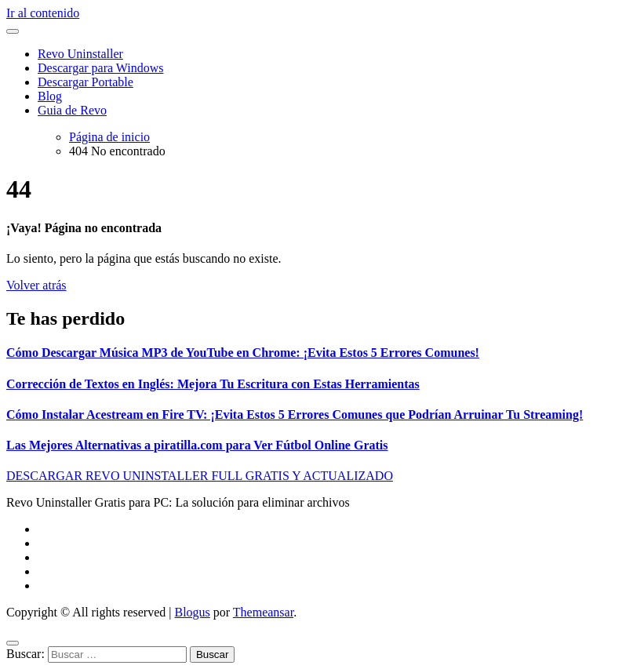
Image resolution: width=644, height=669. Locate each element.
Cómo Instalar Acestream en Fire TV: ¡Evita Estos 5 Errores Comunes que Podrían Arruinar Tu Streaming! (295, 414)
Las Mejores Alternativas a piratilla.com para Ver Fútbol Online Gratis (197, 445)
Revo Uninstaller (80, 54)
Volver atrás (36, 285)
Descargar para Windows (100, 68)
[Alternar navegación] (13, 31)
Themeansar (263, 612)
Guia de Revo (72, 110)
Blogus (192, 612)
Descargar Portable (86, 82)
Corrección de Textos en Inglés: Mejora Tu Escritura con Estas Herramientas (213, 384)
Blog (50, 96)
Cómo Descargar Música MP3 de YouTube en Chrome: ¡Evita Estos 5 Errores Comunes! (243, 353)
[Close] (13, 643)
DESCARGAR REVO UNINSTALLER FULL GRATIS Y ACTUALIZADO (200, 476)
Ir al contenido (43, 13)
